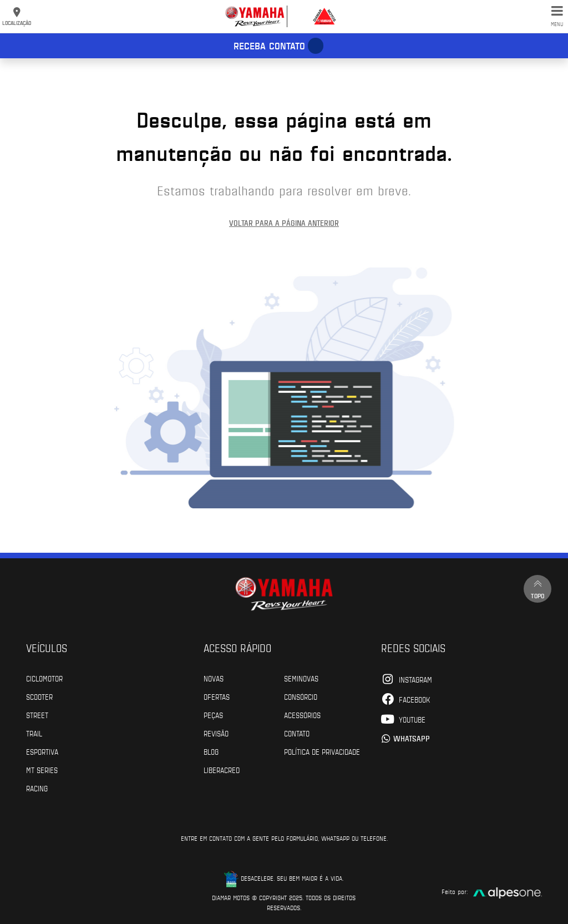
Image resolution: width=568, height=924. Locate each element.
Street (37, 715)
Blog (211, 751)
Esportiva (42, 751)
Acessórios (302, 715)
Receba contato (269, 46)
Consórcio (301, 696)
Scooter (39, 696)
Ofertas (217, 696)
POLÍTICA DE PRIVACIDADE (322, 751)
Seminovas (301, 678)
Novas (214, 678)
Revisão (216, 733)
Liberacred (222, 770)
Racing (37, 788)
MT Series (42, 770)
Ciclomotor (44, 678)
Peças (213, 715)
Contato (297, 733)
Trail (34, 733)
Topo (537, 589)
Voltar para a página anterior (284, 223)
